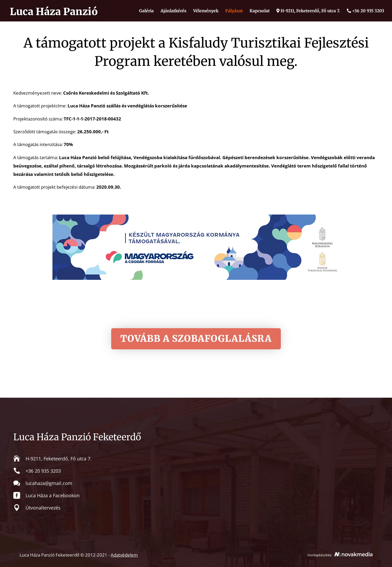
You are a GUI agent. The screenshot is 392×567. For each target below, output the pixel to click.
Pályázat (234, 11)
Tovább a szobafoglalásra (196, 339)
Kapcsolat (260, 11)
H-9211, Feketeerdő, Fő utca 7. (308, 11)
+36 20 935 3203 (366, 11)
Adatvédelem (124, 555)
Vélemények (206, 11)
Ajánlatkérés (173, 11)
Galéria (146, 11)
